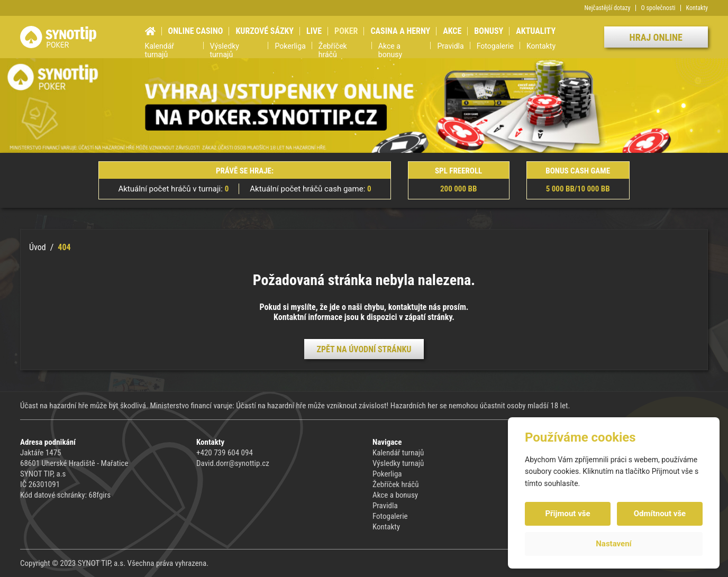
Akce (452, 31)
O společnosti (658, 8)
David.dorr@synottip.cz (233, 463)
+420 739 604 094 (225, 453)
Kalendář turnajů (160, 51)
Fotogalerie (495, 46)
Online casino (196, 31)
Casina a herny (400, 31)
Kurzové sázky (265, 31)
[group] (364, 106)
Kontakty (697, 8)
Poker (346, 31)
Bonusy (489, 31)
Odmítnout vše (660, 514)
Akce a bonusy (390, 51)
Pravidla (450, 46)
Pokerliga (290, 46)
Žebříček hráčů (333, 51)
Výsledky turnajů (225, 51)
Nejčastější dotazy (608, 8)
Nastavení (613, 544)
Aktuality (536, 31)
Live (314, 31)
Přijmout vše (567, 514)
